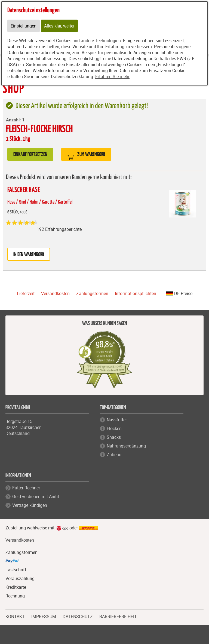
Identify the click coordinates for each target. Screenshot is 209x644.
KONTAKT (15, 616)
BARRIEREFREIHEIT (118, 617)
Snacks (114, 437)
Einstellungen (24, 26)
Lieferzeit (26, 293)
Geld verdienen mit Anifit (36, 496)
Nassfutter (117, 420)
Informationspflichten (136, 293)
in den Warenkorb (29, 255)
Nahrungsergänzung (126, 446)
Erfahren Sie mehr (112, 76)
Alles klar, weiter (59, 26)
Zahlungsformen (92, 293)
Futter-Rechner (26, 488)
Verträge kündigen (30, 505)
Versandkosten (55, 293)
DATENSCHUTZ (78, 616)
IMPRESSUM (44, 616)
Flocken (114, 428)
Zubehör (115, 455)
